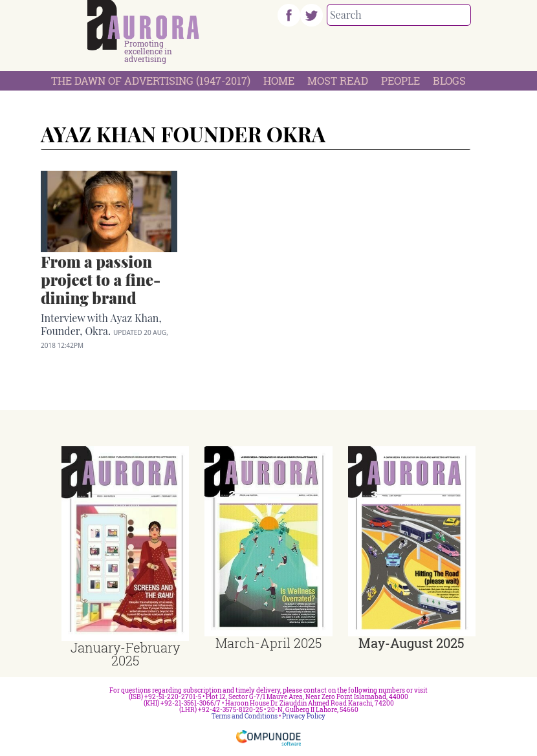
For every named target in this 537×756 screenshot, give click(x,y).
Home (279, 81)
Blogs (449, 81)
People (400, 81)
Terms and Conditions (245, 716)
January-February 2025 (125, 654)
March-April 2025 (268, 643)
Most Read (338, 81)
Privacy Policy (304, 716)
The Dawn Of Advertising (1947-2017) (151, 81)
